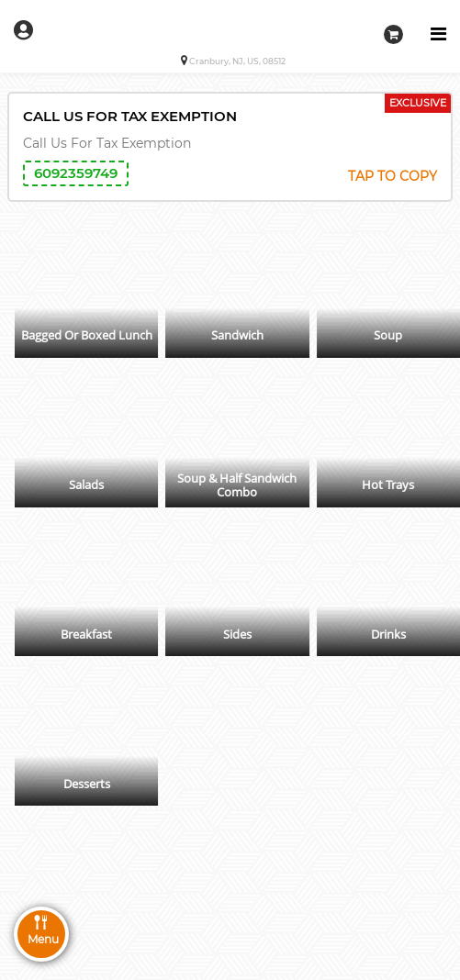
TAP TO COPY (393, 176)
